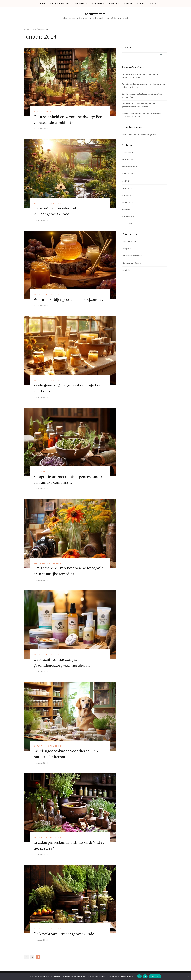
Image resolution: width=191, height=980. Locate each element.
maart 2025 (127, 188)
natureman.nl (95, 14)
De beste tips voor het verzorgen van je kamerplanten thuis (140, 76)
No (145, 976)
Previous (26, 956)
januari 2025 (128, 202)
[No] (188, 976)
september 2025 (129, 167)
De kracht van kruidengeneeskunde (64, 933)
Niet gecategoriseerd (48, 563)
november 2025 (129, 152)
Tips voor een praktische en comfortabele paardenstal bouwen (141, 115)
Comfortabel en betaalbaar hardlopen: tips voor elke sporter (144, 95)
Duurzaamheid (80, 3)
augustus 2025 (129, 174)
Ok (139, 976)
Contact (141, 3)
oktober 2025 (128, 159)
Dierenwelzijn (98, 3)
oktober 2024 (128, 217)
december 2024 (129, 210)
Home (42, 3)
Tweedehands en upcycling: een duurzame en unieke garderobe (144, 86)
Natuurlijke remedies (59, 3)
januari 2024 (128, 224)
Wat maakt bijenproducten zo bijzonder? (69, 299)
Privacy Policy (155, 976)
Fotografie (114, 3)
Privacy (153, 3)
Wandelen (128, 3)
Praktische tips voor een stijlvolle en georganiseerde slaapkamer (139, 105)
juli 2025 (126, 181)
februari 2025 (128, 195)
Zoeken (126, 47)
